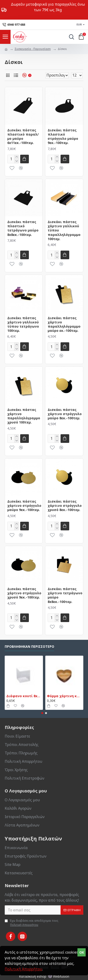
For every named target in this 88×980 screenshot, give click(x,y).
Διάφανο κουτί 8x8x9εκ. (24, 696)
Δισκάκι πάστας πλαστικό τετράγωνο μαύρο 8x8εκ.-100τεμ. (23, 228)
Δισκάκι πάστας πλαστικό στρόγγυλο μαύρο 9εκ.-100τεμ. (63, 137)
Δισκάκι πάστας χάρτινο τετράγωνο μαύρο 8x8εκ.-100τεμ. (65, 595)
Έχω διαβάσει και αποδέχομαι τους (31, 923)
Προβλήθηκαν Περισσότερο (29, 647)
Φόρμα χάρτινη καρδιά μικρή (64, 696)
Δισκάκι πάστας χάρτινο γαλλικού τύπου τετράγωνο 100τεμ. (23, 324)
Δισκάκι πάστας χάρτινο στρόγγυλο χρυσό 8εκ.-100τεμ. (65, 506)
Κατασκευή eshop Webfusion (44, 976)
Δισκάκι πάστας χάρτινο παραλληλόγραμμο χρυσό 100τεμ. (24, 416)
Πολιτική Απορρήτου (23, 969)
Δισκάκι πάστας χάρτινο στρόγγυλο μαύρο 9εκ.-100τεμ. (24, 506)
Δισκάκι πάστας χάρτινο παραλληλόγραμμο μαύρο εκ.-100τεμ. (64, 324)
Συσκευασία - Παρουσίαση (33, 49)
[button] (42, 713)
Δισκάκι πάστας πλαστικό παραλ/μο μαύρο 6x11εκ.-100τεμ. (23, 137)
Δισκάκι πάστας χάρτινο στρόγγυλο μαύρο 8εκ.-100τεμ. (65, 414)
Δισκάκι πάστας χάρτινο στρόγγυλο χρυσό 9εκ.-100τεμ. (24, 593)
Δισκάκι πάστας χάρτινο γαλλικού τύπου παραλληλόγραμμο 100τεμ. (64, 230)
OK (82, 952)
